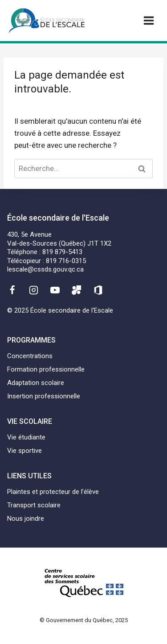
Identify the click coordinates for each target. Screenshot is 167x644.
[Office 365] (98, 290)
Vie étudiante (26, 437)
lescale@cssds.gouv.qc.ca (45, 269)
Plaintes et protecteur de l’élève (53, 492)
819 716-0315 (66, 261)
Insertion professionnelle (44, 396)
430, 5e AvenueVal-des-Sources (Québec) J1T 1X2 (59, 239)
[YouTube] (55, 290)
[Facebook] (12, 290)
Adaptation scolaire (36, 383)
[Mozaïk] (77, 290)
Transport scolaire (34, 505)
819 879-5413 (62, 252)
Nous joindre (26, 519)
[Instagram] (33, 290)
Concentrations (30, 356)
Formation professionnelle (46, 369)
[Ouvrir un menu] (149, 20)
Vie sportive (24, 451)
